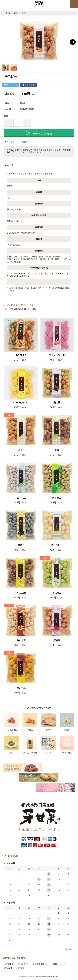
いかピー (21, 450)
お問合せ (20, 968)
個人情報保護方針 (40, 964)
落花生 (30, 722)
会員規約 (8, 968)
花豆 (57, 450)
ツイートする (11, 85)
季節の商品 (67, 745)
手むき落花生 (11, 722)
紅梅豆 (57, 640)
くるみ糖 (21, 593)
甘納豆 (11, 745)
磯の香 (57, 403)
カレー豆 (21, 688)
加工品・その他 (30, 745)
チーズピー (57, 545)
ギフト (48, 745)
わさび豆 (57, 498)
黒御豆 (21, 545)
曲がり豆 (21, 640)
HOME (8, 13)
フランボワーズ (57, 355)
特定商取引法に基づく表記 (16, 964)
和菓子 (48, 722)
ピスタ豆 (57, 593)
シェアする (29, 85)
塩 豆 (21, 498)
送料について (59, 964)
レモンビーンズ (21, 403)
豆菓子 (16, 13)
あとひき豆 (21, 355)
